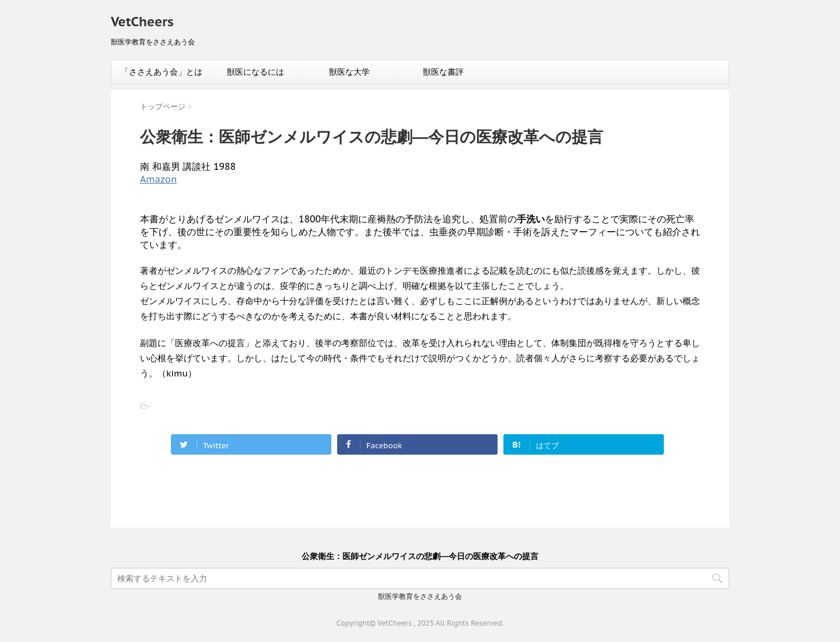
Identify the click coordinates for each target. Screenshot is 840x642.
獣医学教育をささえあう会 (420, 596)
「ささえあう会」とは (162, 72)
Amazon (158, 179)
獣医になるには (256, 72)
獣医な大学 (349, 72)
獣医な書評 (443, 72)
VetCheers (142, 22)
